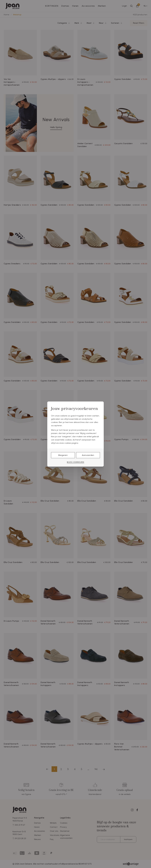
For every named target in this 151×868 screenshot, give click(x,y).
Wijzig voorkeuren (75, 462)
